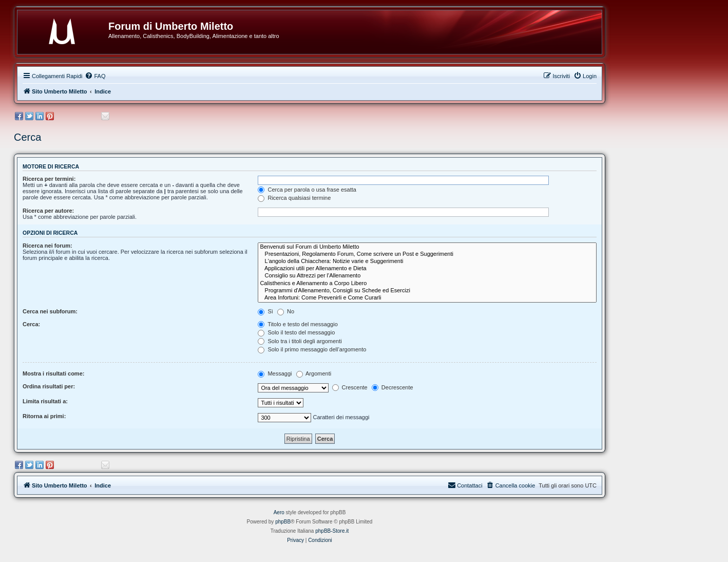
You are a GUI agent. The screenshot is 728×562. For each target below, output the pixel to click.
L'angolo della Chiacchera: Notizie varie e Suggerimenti (427, 261)
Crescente (350, 387)
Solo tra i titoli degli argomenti (300, 341)
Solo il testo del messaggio (296, 332)
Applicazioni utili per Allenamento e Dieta (427, 269)
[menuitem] (95, 76)
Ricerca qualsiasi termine (294, 198)
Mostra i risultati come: (53, 373)
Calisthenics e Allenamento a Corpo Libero (427, 284)
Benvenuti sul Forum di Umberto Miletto (427, 247)
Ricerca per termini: (49, 179)
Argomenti (314, 373)
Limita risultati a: (45, 401)
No (286, 311)
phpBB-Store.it (332, 531)
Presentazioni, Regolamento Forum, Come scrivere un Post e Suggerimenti (427, 254)
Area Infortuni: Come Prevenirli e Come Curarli (427, 298)
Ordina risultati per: (49, 386)
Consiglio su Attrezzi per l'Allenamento (427, 276)
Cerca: (31, 324)
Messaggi (275, 373)
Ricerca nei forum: (47, 246)
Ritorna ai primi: (44, 416)
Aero (279, 512)
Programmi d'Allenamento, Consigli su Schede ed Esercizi (427, 291)
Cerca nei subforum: (50, 311)
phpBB (283, 522)
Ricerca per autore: (48, 211)
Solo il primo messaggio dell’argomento (312, 349)
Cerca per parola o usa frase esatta (307, 190)
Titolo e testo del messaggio (298, 324)
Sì (265, 311)
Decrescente (392, 387)
